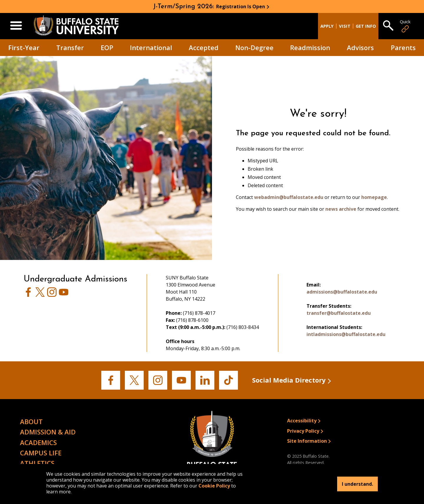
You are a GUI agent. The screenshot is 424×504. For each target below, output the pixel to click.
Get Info (366, 26)
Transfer (70, 47)
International (151, 47)
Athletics (37, 463)
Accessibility (302, 421)
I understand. (357, 484)
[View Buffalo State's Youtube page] (64, 295)
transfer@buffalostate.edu (339, 313)
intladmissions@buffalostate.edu (346, 334)
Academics (38, 442)
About (31, 421)
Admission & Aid (48, 432)
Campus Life (41, 453)
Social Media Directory (289, 380)
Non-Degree (254, 47)
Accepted (204, 47)
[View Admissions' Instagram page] (52, 295)
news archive (341, 209)
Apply (327, 26)
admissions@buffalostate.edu (342, 292)
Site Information (307, 441)
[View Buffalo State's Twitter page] (40, 295)
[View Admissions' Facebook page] (28, 295)
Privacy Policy (303, 431)
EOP (107, 47)
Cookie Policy (214, 486)
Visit (345, 26)
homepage (374, 197)
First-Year (24, 47)
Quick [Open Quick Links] (405, 26)
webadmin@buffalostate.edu (289, 197)
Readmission (310, 47)
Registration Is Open (241, 6)
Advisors (360, 47)
